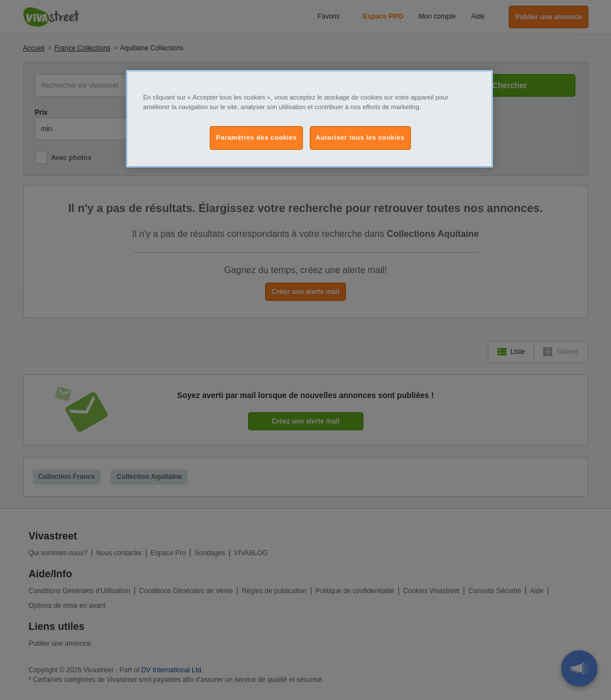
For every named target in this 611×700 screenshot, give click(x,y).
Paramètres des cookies (256, 137)
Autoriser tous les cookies (360, 137)
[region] (309, 119)
